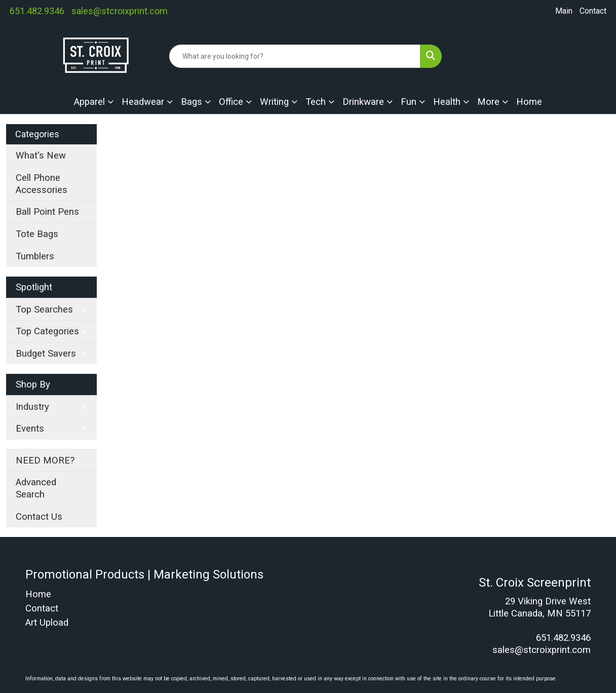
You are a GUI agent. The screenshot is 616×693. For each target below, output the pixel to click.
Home (529, 102)
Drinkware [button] (363, 102)
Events (30, 429)
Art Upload (47, 623)
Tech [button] (316, 102)
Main (564, 11)
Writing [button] (274, 102)
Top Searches (44, 310)
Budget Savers (46, 354)
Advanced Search (36, 488)
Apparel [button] (89, 102)
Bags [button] (191, 102)
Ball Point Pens (47, 212)
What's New (41, 156)
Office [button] (231, 102)
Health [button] (447, 102)
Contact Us (39, 517)
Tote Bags (37, 234)
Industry (32, 407)
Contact (593, 11)
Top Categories (47, 331)
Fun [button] (409, 102)
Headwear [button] (143, 102)
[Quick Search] (295, 56)
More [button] (488, 102)
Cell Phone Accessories (42, 184)
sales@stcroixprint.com (120, 11)
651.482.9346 (37, 11)
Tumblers (35, 256)
